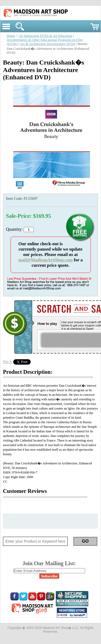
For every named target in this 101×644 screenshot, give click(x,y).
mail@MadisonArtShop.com (46, 260)
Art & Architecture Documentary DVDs (48, 44)
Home (11, 36)
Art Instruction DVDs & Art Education (45, 36)
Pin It (8, 362)
